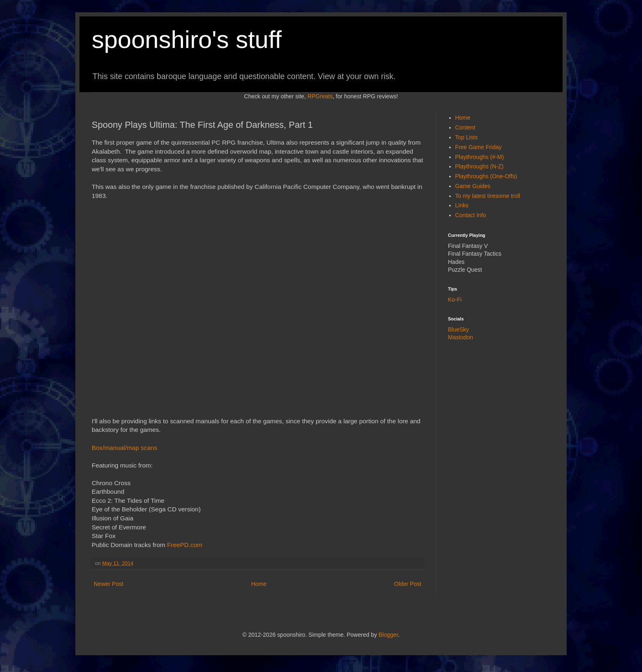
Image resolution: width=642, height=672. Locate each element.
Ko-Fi (455, 300)
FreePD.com (185, 545)
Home (259, 584)
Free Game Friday (479, 147)
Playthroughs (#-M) (480, 157)
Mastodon (460, 337)
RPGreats (320, 96)
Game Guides (473, 186)
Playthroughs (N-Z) (479, 166)
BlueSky (458, 329)
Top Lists (467, 137)
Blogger (388, 635)
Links (462, 205)
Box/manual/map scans (124, 448)
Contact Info (471, 215)
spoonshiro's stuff (187, 40)
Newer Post (109, 584)
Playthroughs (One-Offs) (486, 176)
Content (465, 127)
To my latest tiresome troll (488, 196)
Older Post (408, 584)
